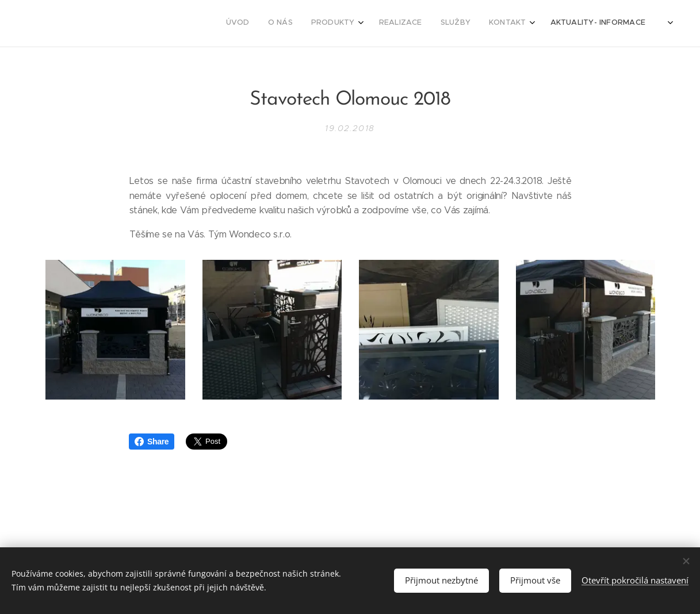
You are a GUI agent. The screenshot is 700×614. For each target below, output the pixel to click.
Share (152, 442)
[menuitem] (540, 24)
